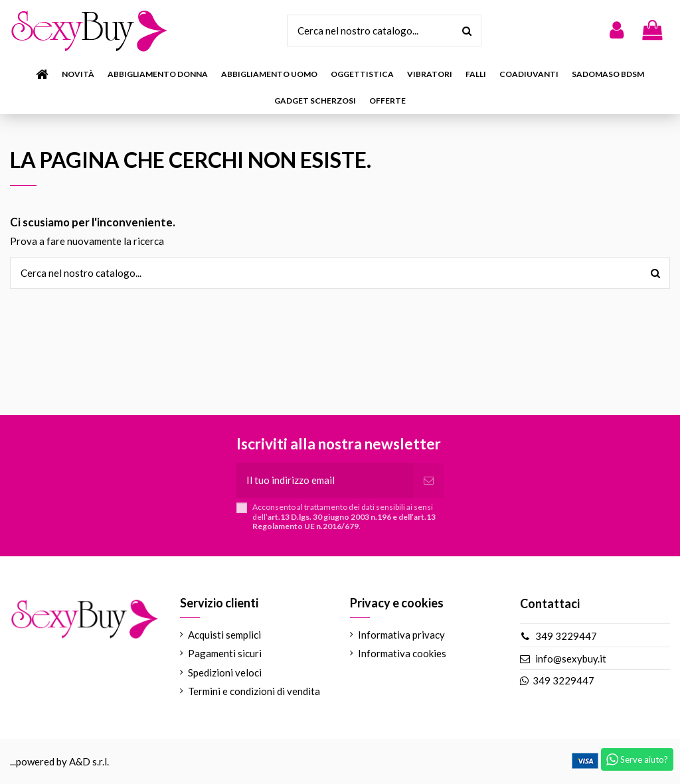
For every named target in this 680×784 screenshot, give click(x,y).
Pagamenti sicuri (225, 653)
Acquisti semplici (224, 635)
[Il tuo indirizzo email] (325, 480)
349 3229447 (566, 636)
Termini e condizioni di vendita (254, 691)
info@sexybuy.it (571, 659)
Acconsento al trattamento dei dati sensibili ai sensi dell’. (344, 517)
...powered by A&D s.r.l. (59, 761)
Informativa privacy (401, 635)
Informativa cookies (402, 653)
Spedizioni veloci (225, 672)
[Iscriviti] (429, 480)
